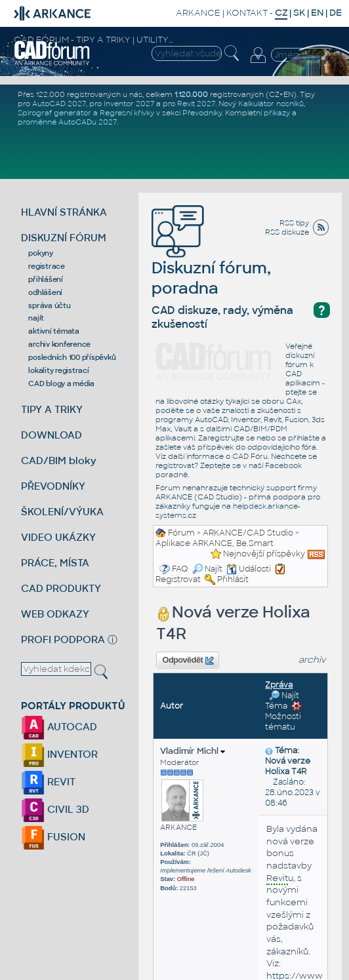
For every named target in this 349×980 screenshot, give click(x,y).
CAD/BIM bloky (59, 461)
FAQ (180, 569)
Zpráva (279, 685)
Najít (207, 569)
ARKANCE (198, 13)
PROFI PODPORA (63, 639)
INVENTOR (59, 754)
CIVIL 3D (55, 809)
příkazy (277, 113)
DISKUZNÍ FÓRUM (64, 238)
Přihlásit (233, 579)
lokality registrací (58, 370)
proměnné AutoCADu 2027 (67, 122)
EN (317, 13)
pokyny (41, 253)
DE (336, 13)
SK (299, 13)
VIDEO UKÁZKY (58, 537)
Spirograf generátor (54, 113)
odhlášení (45, 292)
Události (249, 569)
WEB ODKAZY (55, 614)
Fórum (181, 533)
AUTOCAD (59, 727)
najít (36, 318)
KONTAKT (247, 13)
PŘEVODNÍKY (53, 486)
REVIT (48, 782)
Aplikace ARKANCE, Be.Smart (215, 543)
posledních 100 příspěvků (72, 357)
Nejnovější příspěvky (264, 554)
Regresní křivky (127, 113)
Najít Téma (282, 701)
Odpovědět (188, 661)
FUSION (53, 837)
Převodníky (202, 113)
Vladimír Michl (193, 751)
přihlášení (46, 279)
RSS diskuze (287, 232)
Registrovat (178, 579)
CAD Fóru (250, 456)
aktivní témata (54, 331)
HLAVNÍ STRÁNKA (64, 212)
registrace (47, 266)
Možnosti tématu (283, 716)
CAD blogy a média (61, 383)
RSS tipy (294, 223)
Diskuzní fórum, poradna (211, 260)
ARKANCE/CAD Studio (248, 533)
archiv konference (59, 344)
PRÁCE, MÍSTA (55, 563)
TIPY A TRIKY (52, 409)
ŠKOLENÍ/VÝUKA (62, 512)
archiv (312, 660)
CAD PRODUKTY (61, 588)
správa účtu (49, 305)
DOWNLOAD (51, 435)
